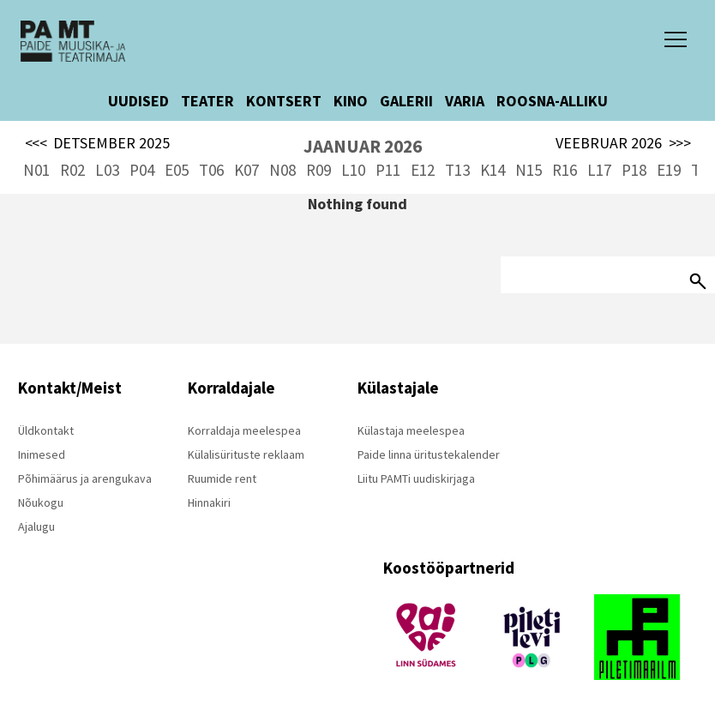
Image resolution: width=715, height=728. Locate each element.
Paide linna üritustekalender (429, 454)
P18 (634, 170)
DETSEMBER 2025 (98, 143)
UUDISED (138, 101)
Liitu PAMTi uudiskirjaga (416, 478)
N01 (36, 170)
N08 (282, 170)
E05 (177, 170)
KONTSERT (284, 101)
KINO (351, 101)
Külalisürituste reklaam (246, 454)
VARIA (465, 101)
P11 (388, 170)
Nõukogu (41, 502)
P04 (142, 170)
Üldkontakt (46, 430)
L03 (107, 170)
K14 (493, 170)
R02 (72, 170)
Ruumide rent (222, 478)
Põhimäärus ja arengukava (85, 478)
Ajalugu (36, 526)
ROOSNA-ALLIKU (552, 101)
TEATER (207, 101)
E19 (669, 170)
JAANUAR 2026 (363, 146)
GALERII (406, 101)
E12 (423, 170)
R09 (318, 170)
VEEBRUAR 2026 (623, 143)
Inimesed (42, 454)
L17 (599, 170)
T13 (457, 170)
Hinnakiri (209, 502)
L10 (353, 170)
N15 (529, 170)
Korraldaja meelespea (244, 430)
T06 (211, 170)
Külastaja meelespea (411, 430)
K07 (246, 170)
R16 (565, 170)
